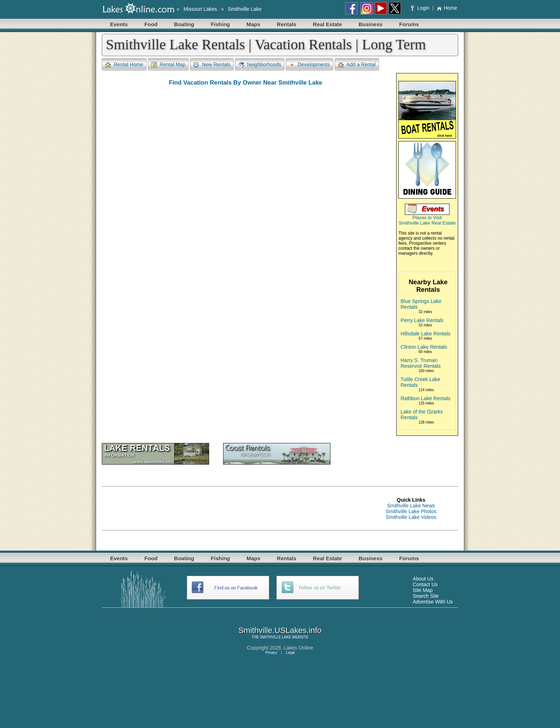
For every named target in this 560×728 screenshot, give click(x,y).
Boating (184, 24)
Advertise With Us (433, 602)
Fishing (220, 24)
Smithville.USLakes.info (280, 630)
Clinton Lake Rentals (424, 347)
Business (371, 24)
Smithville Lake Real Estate (427, 223)
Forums (409, 24)
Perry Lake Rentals (422, 320)
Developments (310, 65)
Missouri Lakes (200, 9)
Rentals (286, 24)
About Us (423, 579)
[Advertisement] (233, 508)
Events (119, 24)
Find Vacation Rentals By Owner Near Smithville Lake (245, 83)
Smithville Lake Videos (411, 517)
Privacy (271, 653)
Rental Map (168, 65)
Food (151, 24)
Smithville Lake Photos (411, 511)
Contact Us (425, 584)
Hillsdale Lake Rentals (426, 334)
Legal (290, 653)
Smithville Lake (245, 9)
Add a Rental (357, 65)
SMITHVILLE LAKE (276, 637)
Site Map (423, 590)
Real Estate (328, 24)
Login (421, 8)
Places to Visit (427, 218)
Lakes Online (299, 648)
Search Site (426, 596)
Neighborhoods (260, 65)
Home (447, 8)
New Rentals (212, 65)
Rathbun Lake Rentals (426, 398)
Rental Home (124, 65)
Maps (253, 24)
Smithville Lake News (411, 506)
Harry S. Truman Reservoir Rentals (421, 363)
